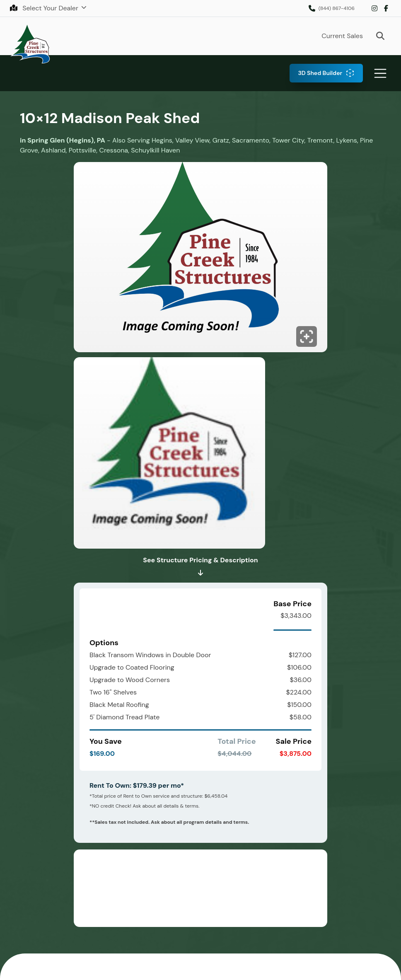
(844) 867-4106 (337, 8)
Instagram (374, 8)
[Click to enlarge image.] (200, 260)
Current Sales (342, 36)
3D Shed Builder (320, 73)
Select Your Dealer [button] (45, 8)
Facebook (386, 8)
